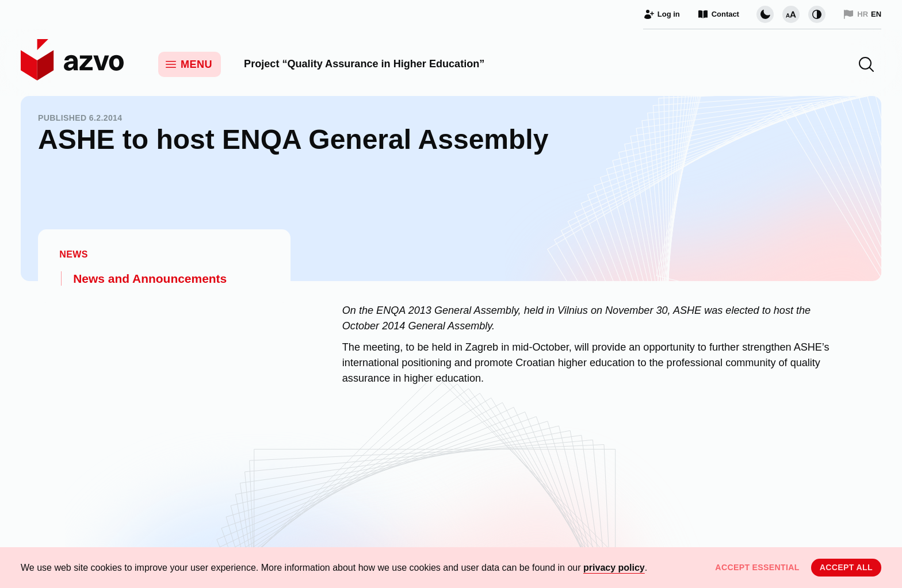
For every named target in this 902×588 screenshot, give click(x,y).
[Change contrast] (817, 14)
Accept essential (757, 567)
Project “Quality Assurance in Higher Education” (364, 64)
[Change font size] (791, 14)
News (74, 254)
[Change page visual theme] (765, 14)
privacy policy (614, 568)
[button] (866, 64)
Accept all (846, 567)
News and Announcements (150, 278)
